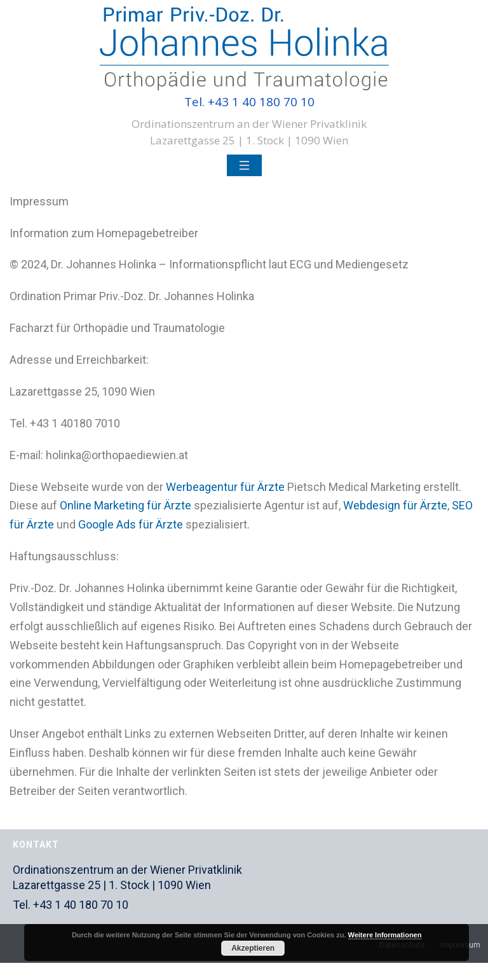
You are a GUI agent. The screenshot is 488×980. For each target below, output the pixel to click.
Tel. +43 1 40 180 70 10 (249, 102)
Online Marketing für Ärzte (125, 505)
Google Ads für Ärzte (131, 524)
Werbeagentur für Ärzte (225, 487)
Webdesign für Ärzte (395, 505)
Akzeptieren (253, 948)
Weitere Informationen (385, 935)
